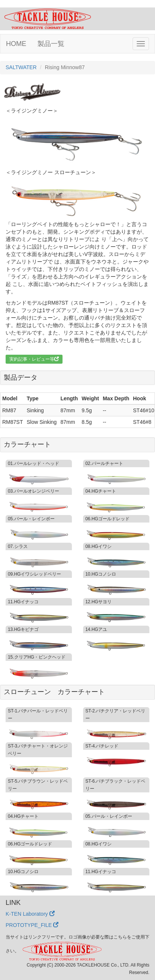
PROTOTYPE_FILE (32, 925)
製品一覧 (51, 44)
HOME (16, 44)
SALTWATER (21, 67)
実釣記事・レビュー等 (34, 359)
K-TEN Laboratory (30, 914)
